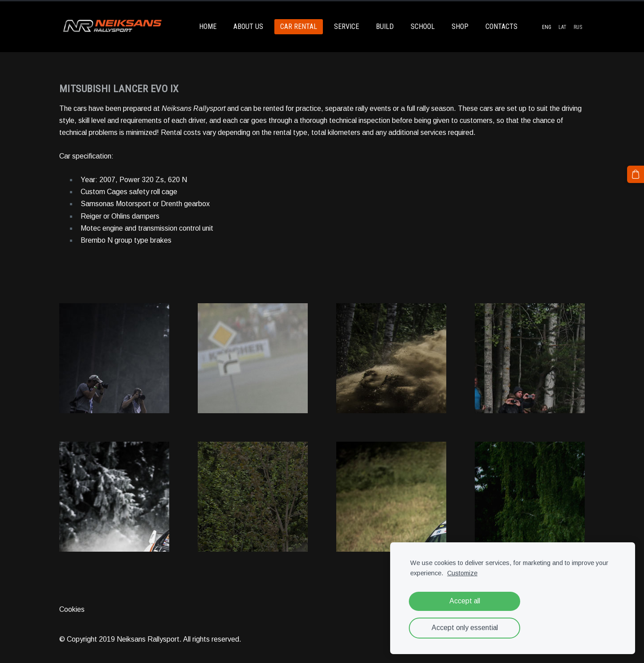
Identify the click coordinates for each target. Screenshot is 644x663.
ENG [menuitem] (547, 27)
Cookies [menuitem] (72, 609)
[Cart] (636, 174)
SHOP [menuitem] (460, 26)
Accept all (465, 601)
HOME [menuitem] (208, 26)
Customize (462, 573)
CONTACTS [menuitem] (501, 26)
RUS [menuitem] (578, 27)
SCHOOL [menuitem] (423, 26)
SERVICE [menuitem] (346, 26)
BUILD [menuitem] (385, 26)
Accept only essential (465, 628)
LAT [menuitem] (562, 27)
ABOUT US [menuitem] (248, 26)
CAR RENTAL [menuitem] (299, 26)
